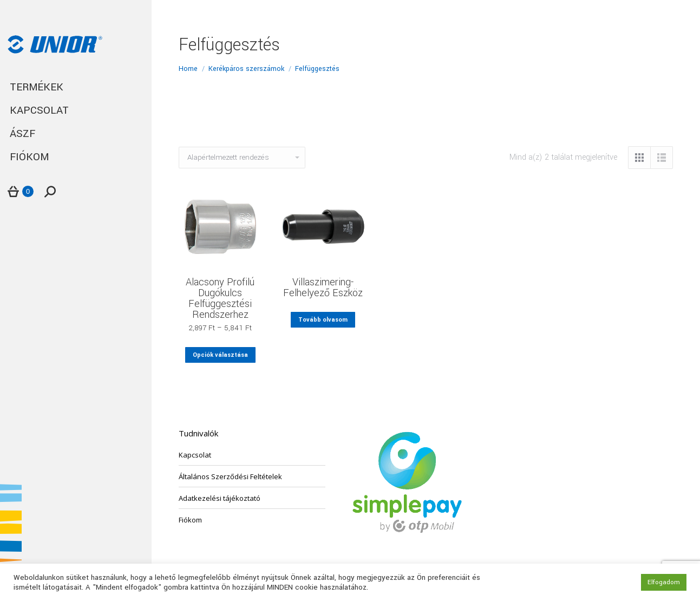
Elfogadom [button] (664, 582)
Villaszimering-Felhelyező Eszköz (323, 288)
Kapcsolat (195, 455)
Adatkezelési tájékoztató (220, 498)
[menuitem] (76, 87)
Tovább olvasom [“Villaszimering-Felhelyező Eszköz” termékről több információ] (323, 320)
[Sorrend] (242, 158)
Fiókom (190, 520)
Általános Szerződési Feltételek (230, 476)
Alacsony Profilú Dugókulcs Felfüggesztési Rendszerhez (220, 298)
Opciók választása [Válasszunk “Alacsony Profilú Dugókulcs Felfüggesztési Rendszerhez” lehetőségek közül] (220, 355)
